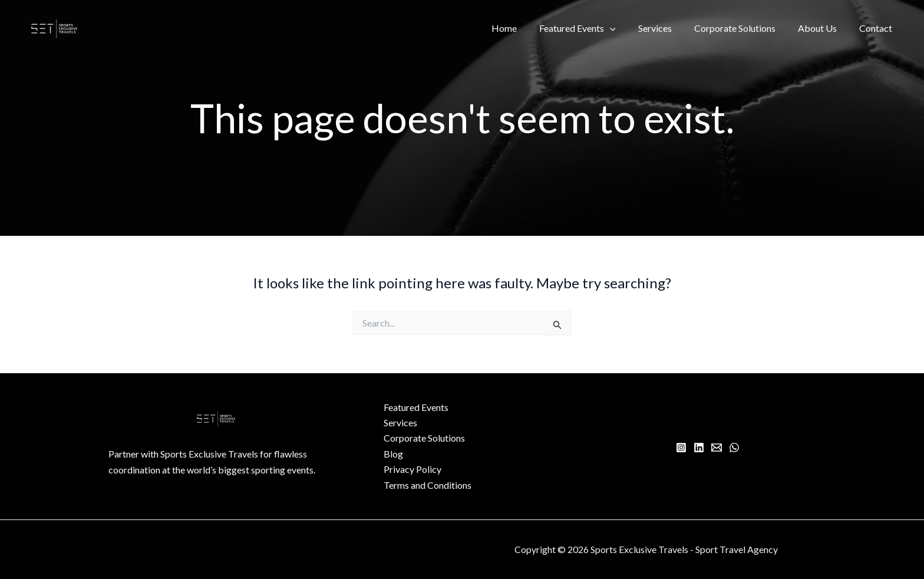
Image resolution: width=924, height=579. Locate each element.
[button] (626, 28)
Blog (393, 454)
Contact (877, 28)
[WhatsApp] (734, 448)
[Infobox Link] (217, 468)
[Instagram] (681, 448)
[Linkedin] (699, 448)
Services (667, 28)
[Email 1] (717, 448)
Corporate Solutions (744, 28)
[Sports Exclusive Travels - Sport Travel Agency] (55, 27)
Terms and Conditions (428, 485)
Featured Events (593, 28)
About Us (823, 28)
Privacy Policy (412, 469)
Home (524, 28)
